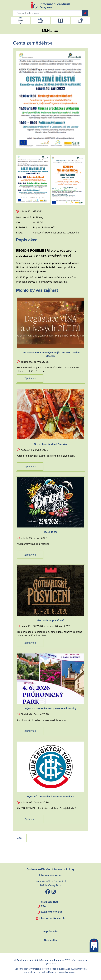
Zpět (20, 838)
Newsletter (51, 940)
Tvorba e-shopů (50, 969)
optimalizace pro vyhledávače (39, 972)
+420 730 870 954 (49, 904)
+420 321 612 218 (51, 912)
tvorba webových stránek (72, 969)
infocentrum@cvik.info (52, 918)
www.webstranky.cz (67, 972)
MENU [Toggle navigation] (50, 30)
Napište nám (50, 931)
